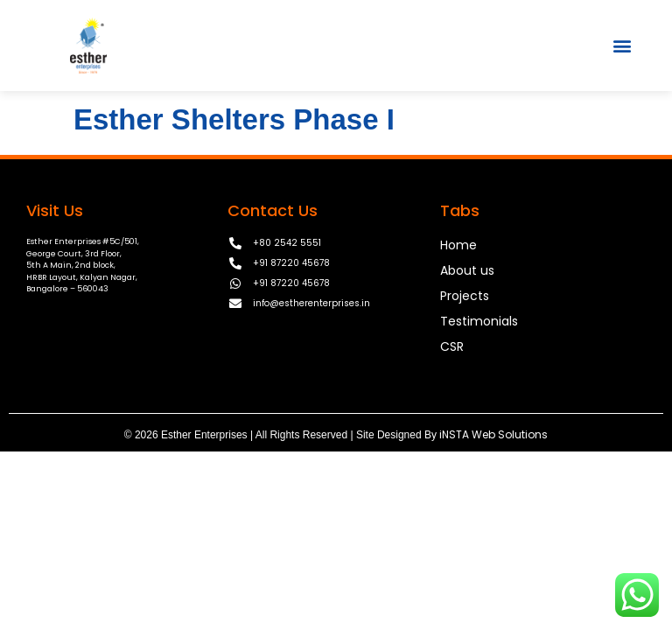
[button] (623, 45)
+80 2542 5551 (287, 243)
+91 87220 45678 (291, 263)
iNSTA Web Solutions (493, 434)
